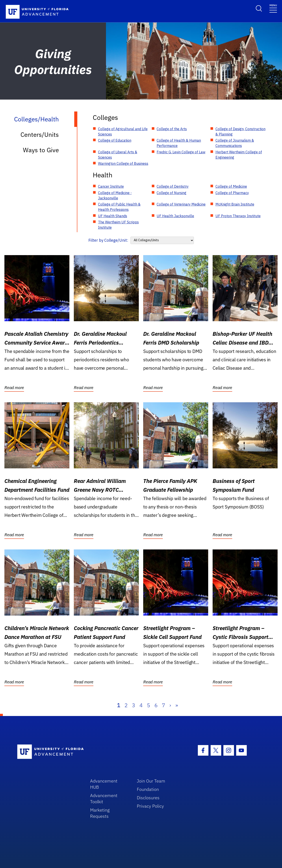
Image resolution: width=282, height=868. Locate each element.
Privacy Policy (150, 806)
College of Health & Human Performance (179, 143)
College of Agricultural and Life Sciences (123, 132)
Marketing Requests (100, 813)
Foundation (148, 789)
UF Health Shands (113, 216)
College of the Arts (172, 129)
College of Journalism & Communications (235, 143)
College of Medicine (231, 186)
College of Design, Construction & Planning (240, 132)
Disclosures (148, 798)
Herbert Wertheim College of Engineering (239, 155)
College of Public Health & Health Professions (119, 207)
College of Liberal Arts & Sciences (118, 155)
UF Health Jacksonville (175, 216)
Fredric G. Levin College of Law (181, 152)
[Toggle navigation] (273, 8)
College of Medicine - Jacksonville (115, 195)
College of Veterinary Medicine (181, 204)
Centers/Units (40, 134)
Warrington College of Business (123, 163)
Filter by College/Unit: (108, 240)
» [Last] (177, 705)
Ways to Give (41, 150)
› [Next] (170, 705)
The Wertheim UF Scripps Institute (118, 225)
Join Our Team (151, 781)
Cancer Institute (111, 186)
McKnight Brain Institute (235, 204)
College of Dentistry (173, 186)
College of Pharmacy (232, 193)
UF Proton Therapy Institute (238, 216)
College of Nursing (172, 193)
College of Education (115, 140)
